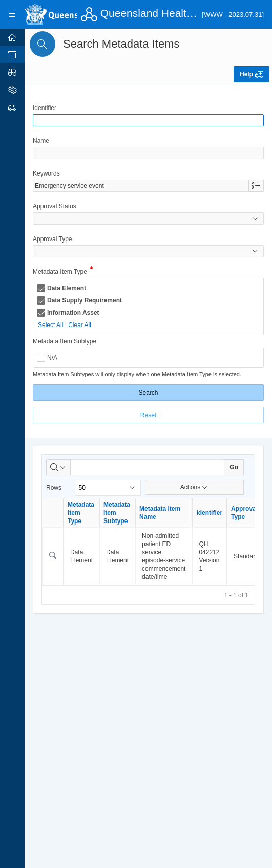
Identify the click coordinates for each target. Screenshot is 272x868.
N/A (52, 358)
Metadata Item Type (60, 273)
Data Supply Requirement (85, 300)
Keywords (46, 173)
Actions (194, 487)
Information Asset (73, 313)
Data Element (67, 288)
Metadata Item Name (160, 513)
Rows (54, 488)
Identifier (45, 108)
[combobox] (141, 186)
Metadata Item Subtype (65, 341)
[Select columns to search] (58, 467)
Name (41, 141)
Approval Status (55, 206)
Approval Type (53, 239)
